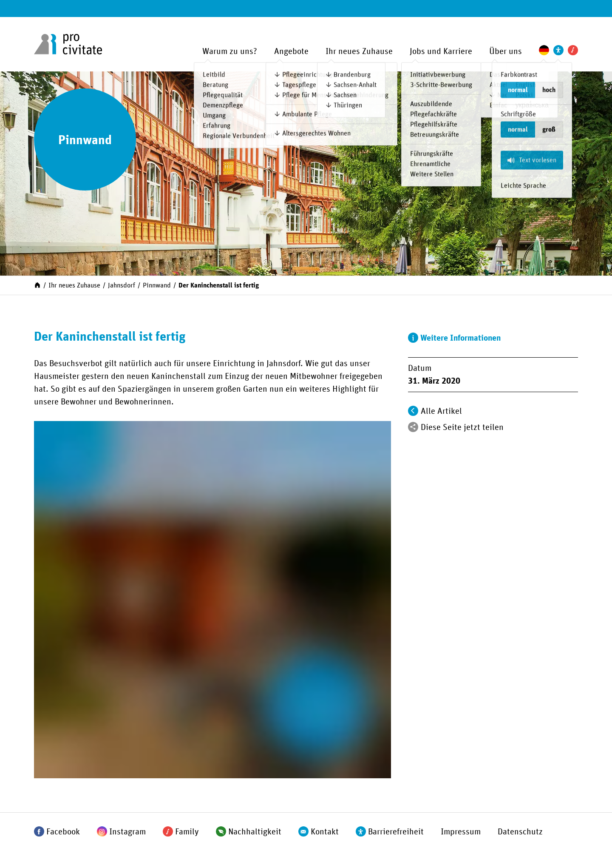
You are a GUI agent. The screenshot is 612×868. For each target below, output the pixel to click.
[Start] (37, 285)
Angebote (291, 51)
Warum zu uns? (230, 51)
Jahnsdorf (122, 285)
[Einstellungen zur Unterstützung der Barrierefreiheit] (558, 50)
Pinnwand (157, 285)
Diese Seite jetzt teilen (462, 427)
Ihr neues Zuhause (359, 51)
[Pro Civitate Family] (573, 50)
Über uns (506, 51)
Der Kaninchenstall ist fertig (219, 285)
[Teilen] (413, 427)
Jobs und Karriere (441, 51)
